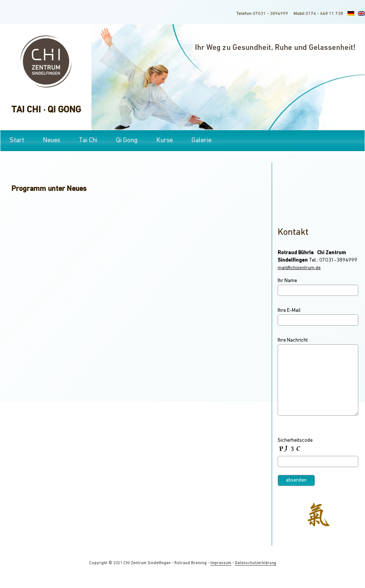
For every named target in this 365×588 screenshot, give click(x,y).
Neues (51, 140)
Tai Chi (88, 140)
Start (17, 140)
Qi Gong (127, 140)
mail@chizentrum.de (299, 268)
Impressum (221, 563)
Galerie (201, 140)
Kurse (164, 140)
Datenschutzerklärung (256, 563)
